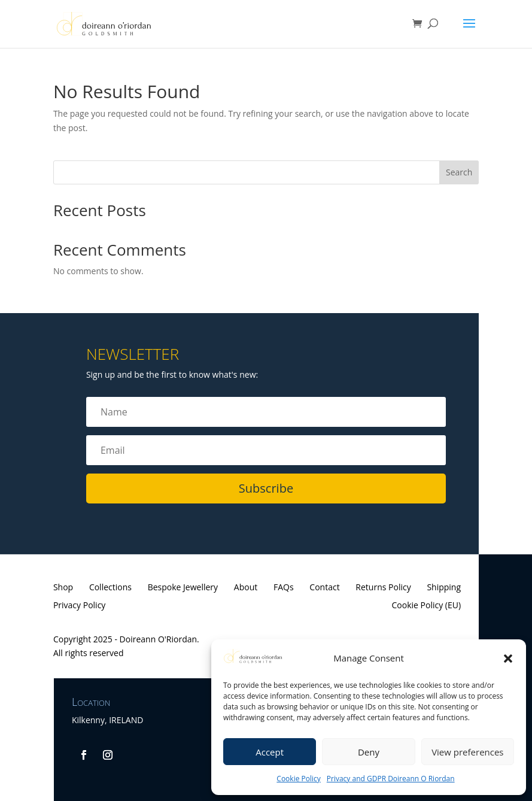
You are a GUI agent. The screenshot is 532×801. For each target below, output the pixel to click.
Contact (324, 588)
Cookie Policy (298, 779)
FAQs (284, 588)
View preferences (467, 752)
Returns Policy (383, 588)
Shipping (444, 588)
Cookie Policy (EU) (427, 606)
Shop (63, 588)
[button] (508, 659)
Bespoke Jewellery (183, 588)
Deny (369, 752)
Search (459, 172)
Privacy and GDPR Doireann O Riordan (391, 779)
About (246, 588)
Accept (270, 752)
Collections (110, 588)
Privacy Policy (79, 606)
